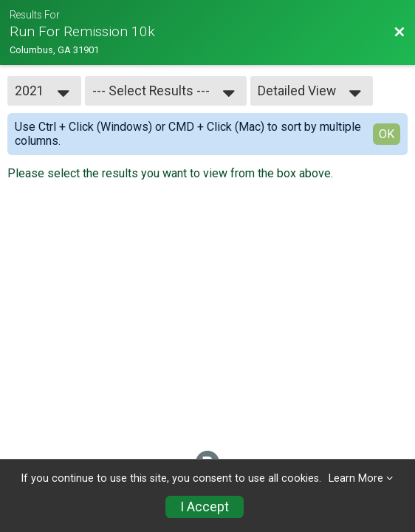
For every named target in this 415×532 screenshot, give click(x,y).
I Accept (205, 507)
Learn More (356, 478)
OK (387, 134)
